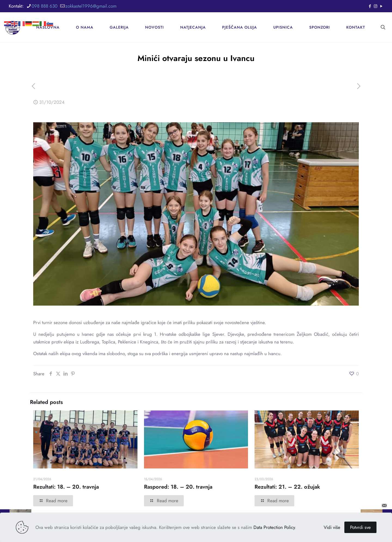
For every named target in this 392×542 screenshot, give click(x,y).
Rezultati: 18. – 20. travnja (66, 487)
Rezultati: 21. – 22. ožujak (287, 487)
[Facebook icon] (370, 6)
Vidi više (332, 527)
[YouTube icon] (381, 6)
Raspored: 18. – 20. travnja (178, 487)
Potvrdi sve (360, 527)
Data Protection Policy (274, 527)
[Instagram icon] (376, 6)
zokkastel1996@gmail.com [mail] (91, 6)
